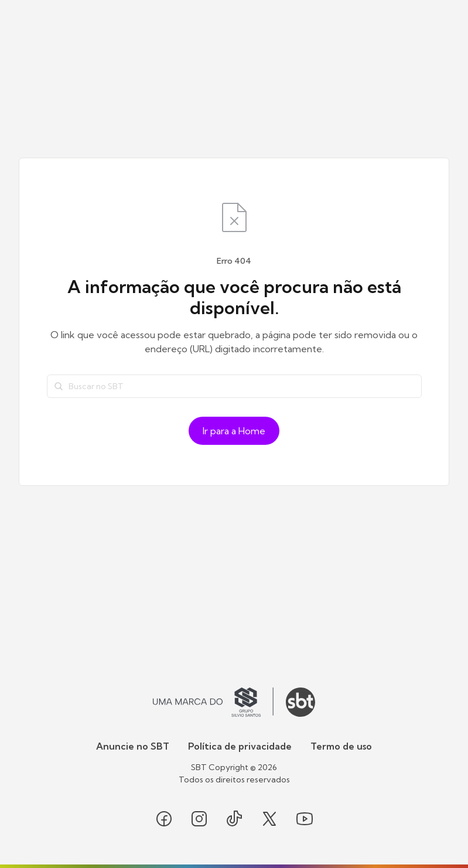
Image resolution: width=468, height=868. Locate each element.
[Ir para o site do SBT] (300, 702)
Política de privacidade (240, 746)
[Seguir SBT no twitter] (269, 819)
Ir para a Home (234, 431)
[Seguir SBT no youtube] (305, 819)
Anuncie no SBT (133, 746)
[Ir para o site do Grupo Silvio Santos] (213, 702)
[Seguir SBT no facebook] (164, 819)
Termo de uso (341, 746)
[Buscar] (59, 386)
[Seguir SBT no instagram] (199, 819)
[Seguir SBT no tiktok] (234, 819)
